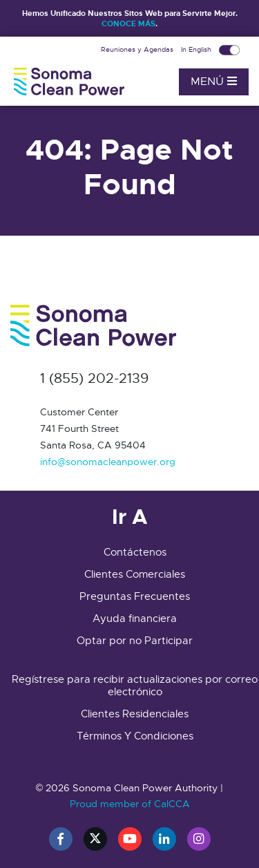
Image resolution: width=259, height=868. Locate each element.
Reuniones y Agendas (138, 49)
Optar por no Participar (135, 641)
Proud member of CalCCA (130, 804)
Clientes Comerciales (135, 574)
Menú (214, 82)
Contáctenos (135, 552)
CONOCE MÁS (128, 23)
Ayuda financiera (135, 619)
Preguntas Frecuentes (135, 596)
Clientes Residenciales (135, 714)
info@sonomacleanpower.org (108, 462)
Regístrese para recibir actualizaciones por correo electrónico (135, 686)
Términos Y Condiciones (135, 736)
